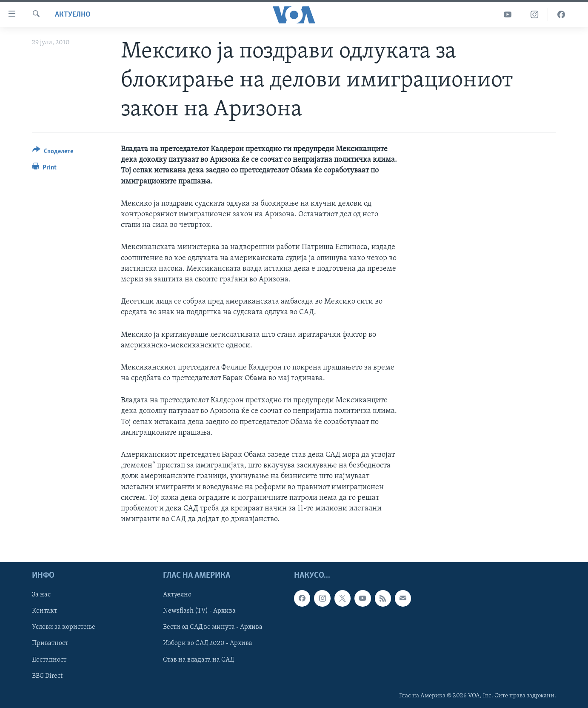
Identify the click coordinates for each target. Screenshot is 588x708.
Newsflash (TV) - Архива (199, 611)
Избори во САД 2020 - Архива (208, 644)
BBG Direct (47, 676)
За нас (41, 595)
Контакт (44, 611)
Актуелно (73, 15)
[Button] (53, 153)
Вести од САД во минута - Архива (213, 628)
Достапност (49, 660)
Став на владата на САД (198, 660)
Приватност (50, 644)
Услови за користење (64, 628)
